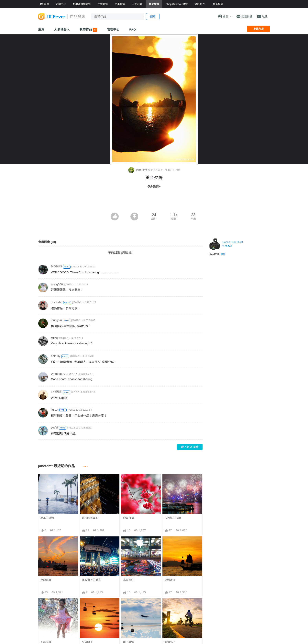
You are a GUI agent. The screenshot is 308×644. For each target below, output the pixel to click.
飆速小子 (170, 605)
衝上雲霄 (128, 605)
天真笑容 (46, 642)
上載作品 (258, 29)
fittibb (54, 338)
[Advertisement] (154, 202)
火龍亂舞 (46, 580)
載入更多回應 (190, 447)
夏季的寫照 (47, 518)
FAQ (133, 29)
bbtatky (56, 356)
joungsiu (56, 320)
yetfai (54, 427)
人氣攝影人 (62, 29)
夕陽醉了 (87, 642)
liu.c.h (55, 410)
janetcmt (138, 170)
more (85, 466)
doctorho (57, 302)
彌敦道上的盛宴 (91, 580)
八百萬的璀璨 (173, 518)
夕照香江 (170, 580)
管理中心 (113, 29)
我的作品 (88, 30)
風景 (223, 254)
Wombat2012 (60, 374)
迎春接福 (128, 518)
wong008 (57, 284)
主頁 (41, 29)
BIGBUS (56, 266)
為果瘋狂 (128, 580)
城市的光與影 (90, 518)
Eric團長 (56, 392)
